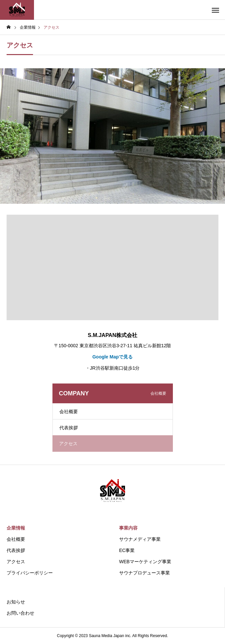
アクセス (16, 562)
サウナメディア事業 (140, 539)
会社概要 (69, 412)
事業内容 (128, 528)
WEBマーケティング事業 (145, 562)
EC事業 (127, 550)
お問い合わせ (20, 613)
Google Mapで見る (112, 357)
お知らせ (16, 602)
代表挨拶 (69, 428)
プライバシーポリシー (30, 573)
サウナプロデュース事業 (145, 573)
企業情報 (16, 528)
